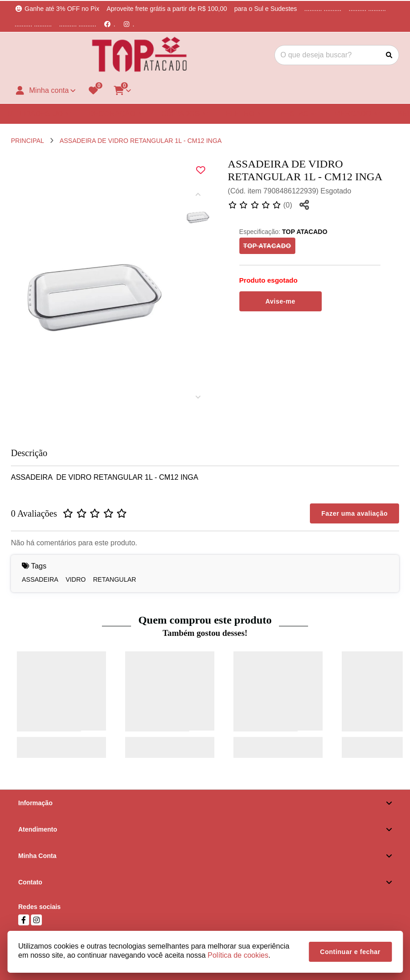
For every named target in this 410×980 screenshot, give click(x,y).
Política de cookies (238, 955)
